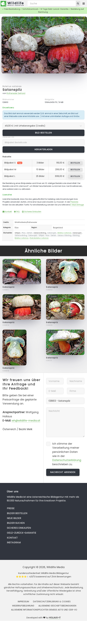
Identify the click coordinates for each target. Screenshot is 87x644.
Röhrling (76, 235)
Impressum (23, 601)
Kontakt (7, 212)
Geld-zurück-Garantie (22, 533)
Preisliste (74, 202)
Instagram (14, 543)
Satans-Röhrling (65, 235)
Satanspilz (12, 90)
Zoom (80, 20)
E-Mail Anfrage (77, 205)
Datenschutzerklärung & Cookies (52, 601)
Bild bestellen (44, 133)
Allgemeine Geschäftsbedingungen (57, 606)
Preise (11, 508)
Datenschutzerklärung (67, 460)
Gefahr (30, 233)
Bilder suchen (16, 523)
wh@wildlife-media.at (26, 421)
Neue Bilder (14, 518)
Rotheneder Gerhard (16, 93)
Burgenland (58, 227)
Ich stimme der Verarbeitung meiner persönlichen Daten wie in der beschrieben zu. (67, 454)
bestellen (75, 163)
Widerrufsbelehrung (23, 606)
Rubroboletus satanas (39, 238)
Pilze (17, 227)
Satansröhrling (40, 233)
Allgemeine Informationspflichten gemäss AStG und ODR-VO (44, 610)
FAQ (17, 212)
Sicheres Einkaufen (32, 212)
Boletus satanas (12, 86)
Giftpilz (18, 233)
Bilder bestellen (17, 513)
